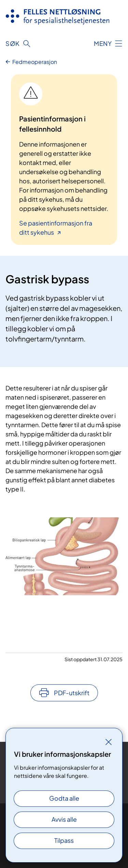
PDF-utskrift (72, 693)
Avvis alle (64, 819)
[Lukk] (109, 742)
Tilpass (64, 840)
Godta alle (64, 798)
